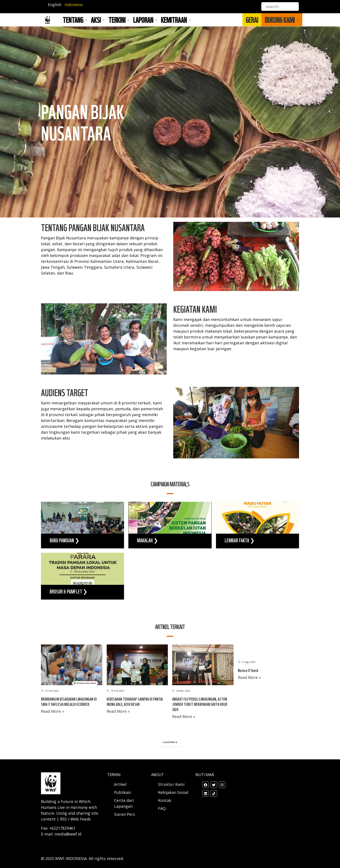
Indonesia (74, 5)
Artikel (121, 784)
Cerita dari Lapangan (124, 803)
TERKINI (117, 20)
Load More (170, 742)
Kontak (165, 800)
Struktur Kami (171, 784)
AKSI (96, 20)
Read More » (52, 711)
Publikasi (123, 792)
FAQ (162, 808)
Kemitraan (174, 20)
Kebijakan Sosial (173, 792)
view (83, 525)
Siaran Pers (125, 814)
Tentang (73, 20)
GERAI (252, 20)
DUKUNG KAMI (280, 20)
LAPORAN (143, 20)
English (55, 5)
